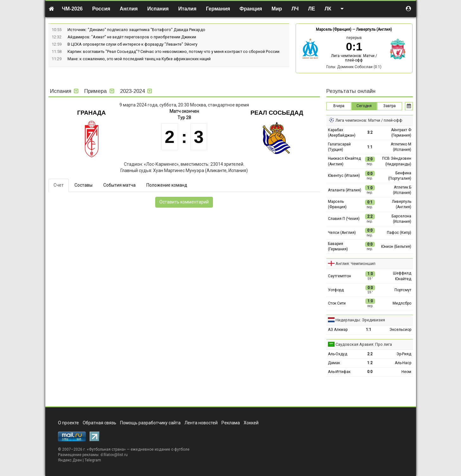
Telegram (93, 460)
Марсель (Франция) (334, 29)
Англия (129, 9)
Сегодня (364, 106)
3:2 (370, 132)
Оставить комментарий (184, 202)
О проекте (68, 423)
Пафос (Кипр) (399, 233)
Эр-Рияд (404, 354)
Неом (406, 372)
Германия (218, 9)
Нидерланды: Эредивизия (360, 320)
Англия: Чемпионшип (355, 264)
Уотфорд (336, 290)
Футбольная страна (106, 449)
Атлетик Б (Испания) (402, 190)
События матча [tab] (119, 185)
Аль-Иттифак (339, 372)
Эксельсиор (400, 330)
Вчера (339, 106)
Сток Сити (337, 303)
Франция (251, 9)
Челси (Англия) (342, 233)
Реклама (231, 423)
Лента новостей (201, 423)
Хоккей (251, 423)
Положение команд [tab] (167, 185)
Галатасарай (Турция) (339, 147)
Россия (101, 9)
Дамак (334, 363)
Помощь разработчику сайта (150, 423)
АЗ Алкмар (338, 330)
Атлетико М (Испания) (401, 147)
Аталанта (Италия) (345, 190)
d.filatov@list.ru (114, 455)
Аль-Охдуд (338, 354)
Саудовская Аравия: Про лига (364, 344)
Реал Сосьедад (277, 113)
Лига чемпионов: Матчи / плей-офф (354, 58)
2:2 (370, 354)
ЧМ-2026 (73, 9)
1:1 (370, 147)
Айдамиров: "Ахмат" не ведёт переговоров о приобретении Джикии (132, 37)
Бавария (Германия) (338, 246)
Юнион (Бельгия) (396, 247)
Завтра (390, 106)
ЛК (328, 9)
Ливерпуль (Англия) (374, 29)
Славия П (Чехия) (344, 219)
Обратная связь (99, 423)
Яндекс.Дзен (70, 460)
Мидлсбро (402, 303)
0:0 (370, 372)
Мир (277, 9)
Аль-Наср (403, 363)
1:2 (370, 363)
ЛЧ (295, 9)
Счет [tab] (59, 185)
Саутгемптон (339, 276)
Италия (187, 9)
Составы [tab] (83, 185)
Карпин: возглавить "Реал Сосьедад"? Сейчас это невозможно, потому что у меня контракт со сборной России (173, 51)
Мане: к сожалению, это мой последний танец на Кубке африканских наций (139, 59)
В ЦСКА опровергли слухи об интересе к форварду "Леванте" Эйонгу (132, 44)
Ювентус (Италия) (344, 176)
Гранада (92, 113)
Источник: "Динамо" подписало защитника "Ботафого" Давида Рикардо (136, 30)
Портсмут (403, 290)
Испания (158, 9)
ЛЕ (312, 9)
